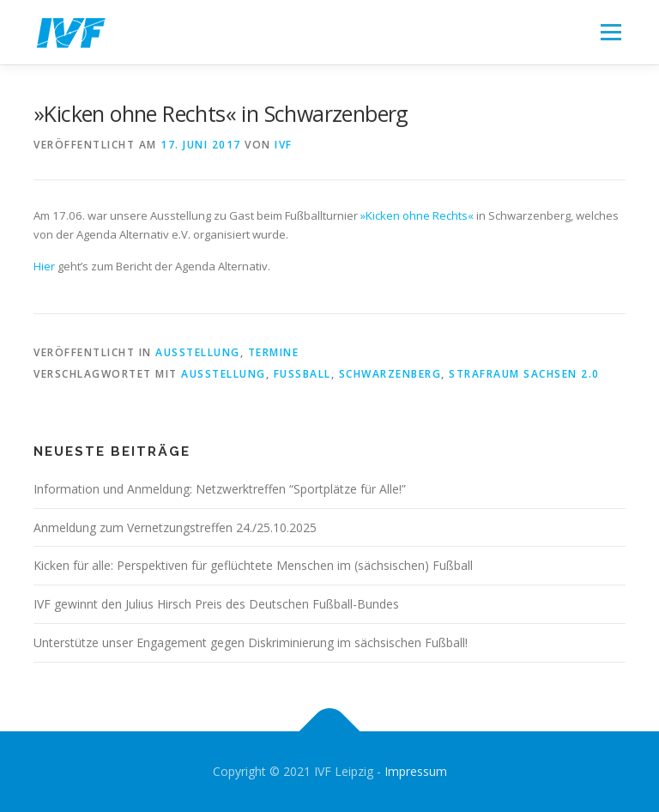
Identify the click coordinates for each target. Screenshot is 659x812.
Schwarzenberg (390, 374)
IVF (284, 145)
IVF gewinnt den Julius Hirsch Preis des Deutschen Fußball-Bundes (216, 604)
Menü (611, 32)
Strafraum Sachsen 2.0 (524, 374)
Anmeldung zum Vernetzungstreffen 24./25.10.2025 (175, 527)
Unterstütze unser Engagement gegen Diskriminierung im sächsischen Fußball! (251, 642)
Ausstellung (198, 352)
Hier (44, 266)
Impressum (416, 771)
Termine (274, 352)
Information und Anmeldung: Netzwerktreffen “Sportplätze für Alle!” (220, 489)
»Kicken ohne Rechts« (417, 215)
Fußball (302, 374)
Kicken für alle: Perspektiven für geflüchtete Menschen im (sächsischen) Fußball (253, 565)
